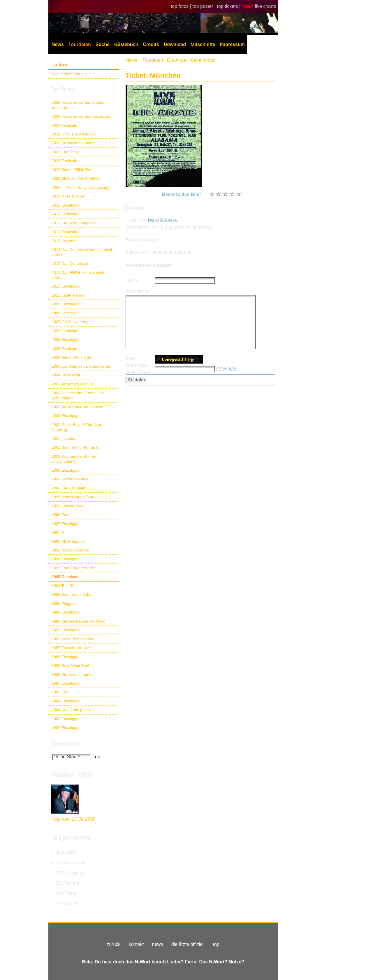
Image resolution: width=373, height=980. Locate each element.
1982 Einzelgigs (65, 728)
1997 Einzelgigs (65, 524)
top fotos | (182, 6)
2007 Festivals (64, 331)
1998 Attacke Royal (68, 506)
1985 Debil (61, 692)
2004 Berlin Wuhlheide (71, 357)
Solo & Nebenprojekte (71, 74)
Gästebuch (126, 44)
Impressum (232, 44)
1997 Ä (58, 532)
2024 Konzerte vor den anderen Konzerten (79, 105)
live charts (265, 6)
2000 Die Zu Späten (69, 488)
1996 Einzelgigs (65, 559)
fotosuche (66, 744)
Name (132, 280)
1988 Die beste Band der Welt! (78, 621)
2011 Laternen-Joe (68, 295)
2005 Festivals (64, 349)
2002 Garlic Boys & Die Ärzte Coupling (77, 427)
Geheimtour (202, 60)
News (58, 44)
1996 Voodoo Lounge (70, 550)
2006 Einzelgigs (65, 340)
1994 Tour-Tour (65, 586)
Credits (151, 44)
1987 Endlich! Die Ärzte (72, 648)
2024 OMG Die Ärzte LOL (74, 134)
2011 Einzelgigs (65, 286)
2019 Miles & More (68, 196)
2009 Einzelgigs (65, 304)
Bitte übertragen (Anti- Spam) (139, 365)
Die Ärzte (60, 65)
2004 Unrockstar (66, 375)
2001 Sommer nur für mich (75, 447)
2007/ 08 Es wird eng (70, 322)
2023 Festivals (64, 161)
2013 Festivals (64, 232)
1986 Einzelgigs (65, 657)
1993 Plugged (64, 603)
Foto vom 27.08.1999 (73, 819)
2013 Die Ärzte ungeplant (74, 223)
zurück (114, 944)
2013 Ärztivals (64, 241)
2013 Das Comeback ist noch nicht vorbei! (82, 252)
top (216, 944)
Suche (103, 44)
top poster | (205, 6)
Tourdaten (80, 44)
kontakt (136, 944)
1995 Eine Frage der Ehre (74, 568)
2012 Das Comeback (70, 263)
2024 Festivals (64, 125)
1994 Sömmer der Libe (72, 594)
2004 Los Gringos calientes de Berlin (84, 366)
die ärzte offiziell (188, 944)
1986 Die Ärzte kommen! (73, 675)
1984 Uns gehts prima (71, 710)
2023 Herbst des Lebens (73, 143)
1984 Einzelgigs (65, 701)
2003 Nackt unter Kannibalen (77, 407)
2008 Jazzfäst (64, 313)
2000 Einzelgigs (65, 470)
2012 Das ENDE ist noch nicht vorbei (78, 275)
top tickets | (229, 6)
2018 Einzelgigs (65, 205)
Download (175, 44)
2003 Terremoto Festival (73, 384)
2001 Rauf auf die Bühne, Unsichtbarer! (74, 459)
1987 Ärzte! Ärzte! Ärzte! (73, 639)
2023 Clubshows (66, 152)
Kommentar (138, 291)
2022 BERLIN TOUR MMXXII (77, 178)
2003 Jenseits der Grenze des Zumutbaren (78, 395)
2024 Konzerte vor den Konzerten (81, 116)
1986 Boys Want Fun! (70, 666)
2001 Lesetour (64, 439)
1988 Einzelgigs (65, 612)
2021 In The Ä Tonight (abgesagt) (81, 187)
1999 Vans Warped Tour (72, 497)
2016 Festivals (64, 214)
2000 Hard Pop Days (70, 479)
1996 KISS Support (68, 541)
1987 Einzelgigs (65, 630)
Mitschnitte (203, 44)
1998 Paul (60, 515)
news (158, 944)
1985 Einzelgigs (65, 683)
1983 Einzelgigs (65, 719)
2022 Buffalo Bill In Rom (73, 170)
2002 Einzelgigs (65, 416)
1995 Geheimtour (67, 577)
